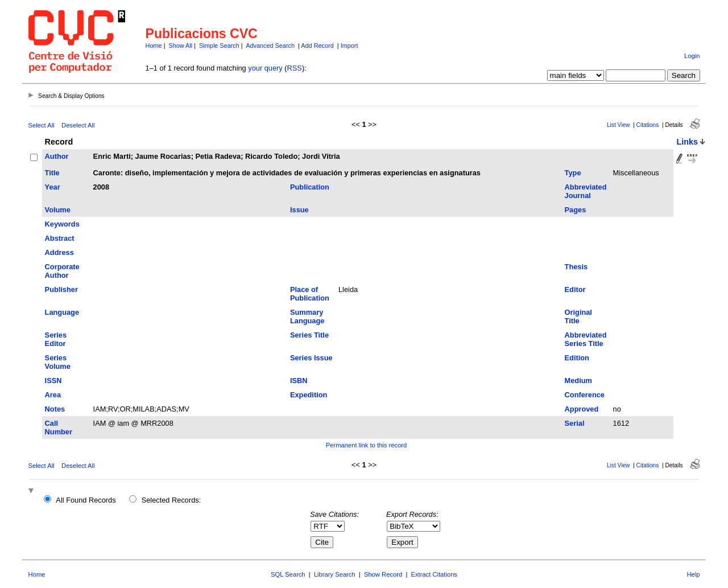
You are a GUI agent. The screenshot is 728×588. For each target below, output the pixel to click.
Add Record (317, 46)
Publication (310, 187)
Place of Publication (310, 294)
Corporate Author (62, 271)
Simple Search (219, 46)
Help (693, 574)
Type (573, 173)
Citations (648, 125)
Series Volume (58, 362)
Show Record (383, 574)
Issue (299, 210)
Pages (576, 210)
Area (53, 395)
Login (692, 56)
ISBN (299, 381)
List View (619, 125)
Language (62, 312)
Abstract (60, 238)
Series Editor (56, 339)
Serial (575, 423)
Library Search (335, 574)
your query (265, 68)
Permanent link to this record (366, 445)
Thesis (576, 267)
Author (57, 156)
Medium (578, 381)
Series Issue (311, 358)
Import (349, 46)
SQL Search (288, 574)
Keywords (62, 224)
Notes (55, 409)
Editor (575, 289)
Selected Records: (171, 500)
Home (154, 46)
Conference (585, 395)
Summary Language (307, 316)
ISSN (53, 381)
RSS (295, 68)
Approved (582, 409)
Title (52, 173)
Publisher (61, 289)
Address (59, 252)
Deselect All (78, 125)
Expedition (309, 395)
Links (687, 142)
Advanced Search (270, 46)
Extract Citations (434, 574)
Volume (58, 210)
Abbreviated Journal (586, 191)
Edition (577, 358)
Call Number (59, 427)
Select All (42, 125)
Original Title (578, 316)
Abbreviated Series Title (586, 339)
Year (53, 187)
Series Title (309, 335)
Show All (181, 46)
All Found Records (86, 500)
